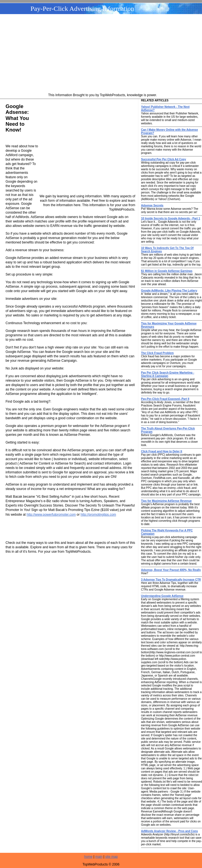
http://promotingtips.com (98, 515)
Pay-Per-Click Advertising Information (82, 9)
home (88, 857)
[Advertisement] (103, 54)
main (99, 857)
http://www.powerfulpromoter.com (51, 515)
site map (112, 857)
